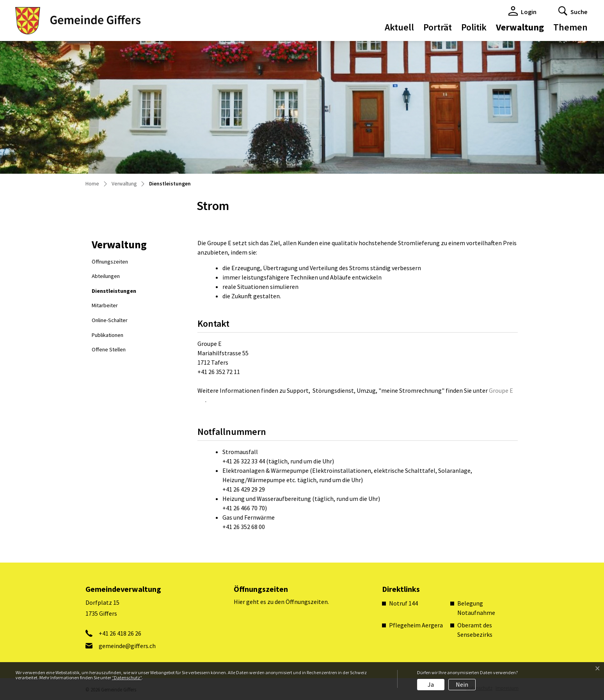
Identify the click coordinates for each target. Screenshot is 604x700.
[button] (573, 11)
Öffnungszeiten (110, 262)
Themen (570, 27)
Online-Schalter (110, 320)
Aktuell (399, 27)
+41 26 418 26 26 (120, 633)
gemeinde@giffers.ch (127, 646)
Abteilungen (106, 276)
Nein (462, 684)
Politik (474, 27)
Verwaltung (520, 27)
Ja (431, 684)
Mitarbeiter (105, 305)
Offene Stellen (109, 349)
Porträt (438, 27)
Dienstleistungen (114, 293)
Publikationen (107, 335)
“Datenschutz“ (127, 678)
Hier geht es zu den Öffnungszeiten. (281, 602)
